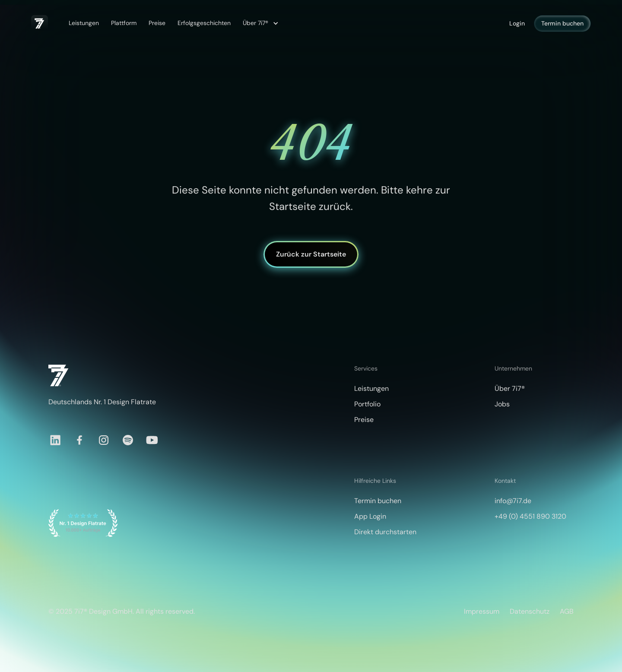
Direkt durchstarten (385, 532)
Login (517, 23)
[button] (259, 23)
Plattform (124, 23)
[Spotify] (128, 440)
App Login (370, 516)
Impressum (482, 611)
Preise (157, 23)
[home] (40, 23)
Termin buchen (562, 23)
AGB (567, 611)
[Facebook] (79, 440)
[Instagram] (104, 440)
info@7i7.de (513, 501)
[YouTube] (152, 440)
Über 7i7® (510, 388)
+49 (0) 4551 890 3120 (530, 516)
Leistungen (84, 23)
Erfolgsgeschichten (204, 23)
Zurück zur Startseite (311, 254)
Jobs (502, 404)
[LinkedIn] (55, 440)
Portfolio (367, 404)
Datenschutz (530, 611)
